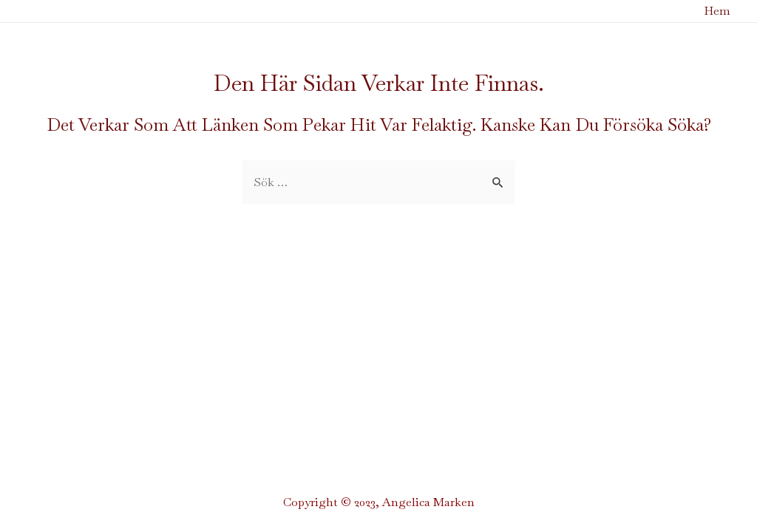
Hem (717, 11)
